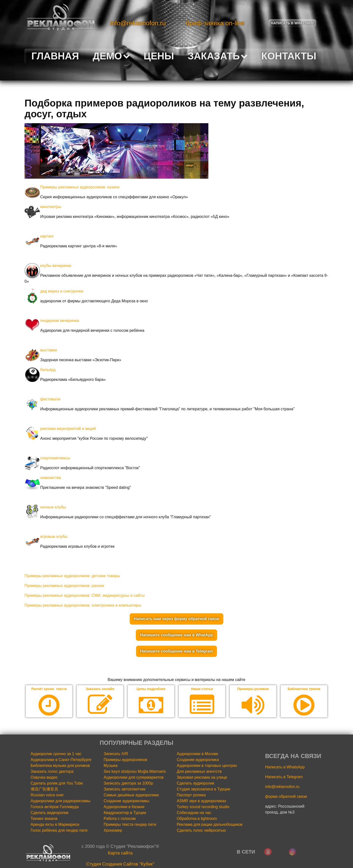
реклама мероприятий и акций (68, 429)
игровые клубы (54, 537)
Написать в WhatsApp (285, 768)
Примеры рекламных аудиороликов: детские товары (72, 576)
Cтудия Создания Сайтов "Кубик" (120, 865)
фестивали (50, 399)
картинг (47, 236)
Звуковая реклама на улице (202, 778)
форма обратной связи (286, 797)
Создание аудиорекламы (126, 802)
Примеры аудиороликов (126, 760)
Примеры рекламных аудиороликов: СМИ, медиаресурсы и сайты (85, 595)
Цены (159, 56)
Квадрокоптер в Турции (125, 813)
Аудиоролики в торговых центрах (207, 766)
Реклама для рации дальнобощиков (210, 825)
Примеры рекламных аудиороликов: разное (64, 586)
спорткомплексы (55, 458)
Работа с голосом (120, 819)
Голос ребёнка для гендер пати (59, 831)
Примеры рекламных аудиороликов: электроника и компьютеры (83, 605)
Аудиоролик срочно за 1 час (56, 754)
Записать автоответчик (125, 790)
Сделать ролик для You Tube (57, 784)
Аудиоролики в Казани (124, 808)
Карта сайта (120, 854)
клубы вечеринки (56, 266)
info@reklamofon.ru (138, 23)
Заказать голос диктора (52, 772)
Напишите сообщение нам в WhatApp (176, 635)
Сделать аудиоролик (195, 784)
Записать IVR (116, 754)
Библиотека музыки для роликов (60, 766)
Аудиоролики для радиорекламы (61, 802)
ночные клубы (53, 507)
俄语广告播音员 (44, 790)
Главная (55, 56)
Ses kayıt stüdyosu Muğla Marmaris (135, 772)
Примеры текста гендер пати (130, 825)
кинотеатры (51, 207)
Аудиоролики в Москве (197, 754)
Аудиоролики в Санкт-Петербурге (61, 760)
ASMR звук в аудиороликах (202, 802)
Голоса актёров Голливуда (55, 808)
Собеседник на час (194, 813)
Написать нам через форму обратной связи (176, 619)
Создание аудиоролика (198, 760)
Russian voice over (47, 796)
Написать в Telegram (284, 778)
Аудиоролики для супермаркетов (134, 778)
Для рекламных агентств (199, 772)
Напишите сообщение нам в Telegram (177, 651)
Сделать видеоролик (50, 813)
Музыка (111, 766)
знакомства (51, 478)
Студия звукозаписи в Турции (203, 790)
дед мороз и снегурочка (62, 291)
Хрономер (113, 831)
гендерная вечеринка (60, 321)
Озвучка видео (44, 778)
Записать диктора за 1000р (128, 784)
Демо (111, 56)
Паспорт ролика (191, 796)
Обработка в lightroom (197, 819)
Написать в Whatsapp (292, 23)
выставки (49, 350)
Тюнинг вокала (44, 819)
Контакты (289, 56)
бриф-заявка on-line (215, 23)
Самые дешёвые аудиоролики (131, 796)
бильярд (48, 370)
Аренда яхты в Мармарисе (55, 825)
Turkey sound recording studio (203, 808)
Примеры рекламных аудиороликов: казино (80, 187)
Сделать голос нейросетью (201, 831)
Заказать (218, 56)
